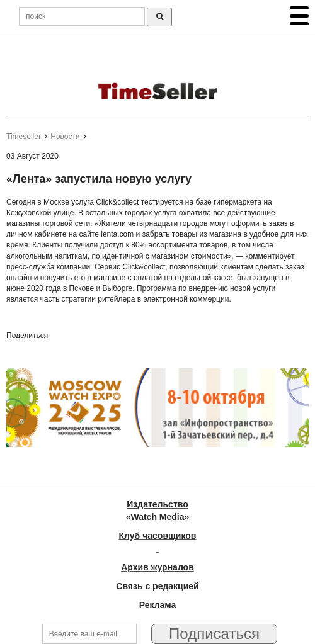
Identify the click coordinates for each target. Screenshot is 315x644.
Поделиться (27, 336)
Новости (65, 137)
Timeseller (24, 137)
